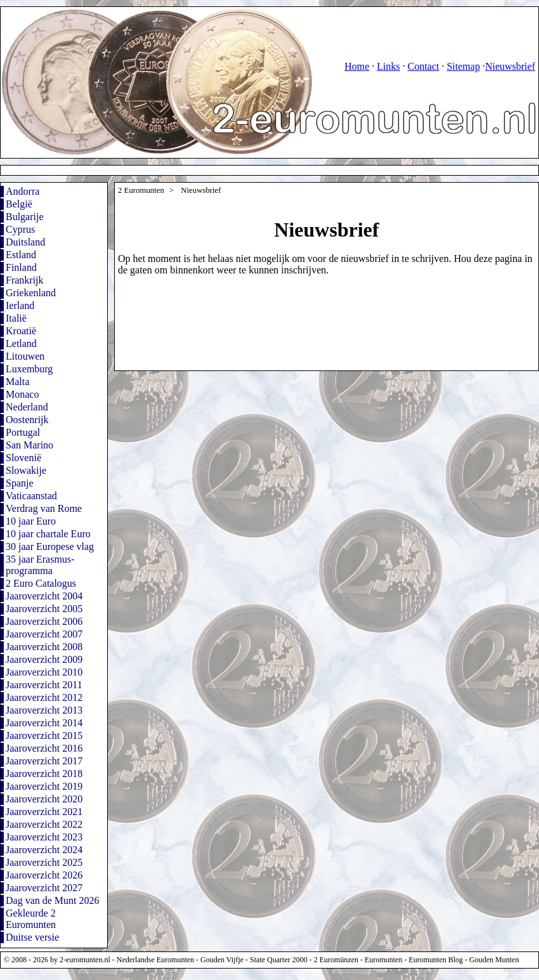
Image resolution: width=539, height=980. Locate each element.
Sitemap (463, 66)
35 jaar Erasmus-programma (40, 565)
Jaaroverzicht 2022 (44, 824)
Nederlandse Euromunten (155, 960)
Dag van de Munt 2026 (53, 900)
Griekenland (31, 293)
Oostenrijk (27, 420)
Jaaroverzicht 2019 (44, 786)
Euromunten (383, 960)
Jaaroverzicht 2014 (44, 723)
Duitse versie (32, 937)
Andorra (23, 191)
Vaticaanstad (31, 496)
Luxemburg (29, 369)
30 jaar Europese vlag (50, 546)
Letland (21, 343)
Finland (21, 267)
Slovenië (23, 458)
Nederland (27, 407)
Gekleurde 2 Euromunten (31, 919)
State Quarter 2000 (279, 960)
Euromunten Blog (436, 960)
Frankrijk (25, 280)
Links (388, 66)
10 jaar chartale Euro (48, 534)
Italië (16, 318)
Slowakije (26, 470)
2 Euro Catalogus (41, 583)
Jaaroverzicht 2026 (44, 875)
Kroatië (21, 331)
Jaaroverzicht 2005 (44, 609)
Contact (424, 66)
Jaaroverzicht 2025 (44, 862)
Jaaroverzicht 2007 (44, 634)
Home (357, 66)
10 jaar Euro (31, 521)
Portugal (23, 432)
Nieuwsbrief (510, 66)
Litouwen (25, 356)
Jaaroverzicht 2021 (44, 812)
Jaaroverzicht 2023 (44, 837)
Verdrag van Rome (44, 508)
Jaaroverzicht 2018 (44, 774)
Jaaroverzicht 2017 (44, 761)
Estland (21, 255)
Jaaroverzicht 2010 (44, 672)
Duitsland (25, 242)
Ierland (20, 305)
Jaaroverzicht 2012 (44, 697)
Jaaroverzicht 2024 (44, 850)
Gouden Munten (494, 960)
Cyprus (20, 229)
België (19, 204)
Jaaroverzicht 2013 (44, 710)
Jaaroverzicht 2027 (44, 888)
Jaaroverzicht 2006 (44, 621)
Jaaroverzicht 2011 (44, 685)
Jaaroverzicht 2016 (44, 748)
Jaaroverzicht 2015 (44, 735)
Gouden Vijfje (222, 960)
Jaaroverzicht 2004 (44, 596)
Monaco (22, 394)
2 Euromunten (141, 190)
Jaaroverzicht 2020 (44, 799)
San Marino (29, 445)
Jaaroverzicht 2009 (44, 659)
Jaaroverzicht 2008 (44, 647)
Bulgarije (25, 217)
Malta (17, 382)
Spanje (20, 483)
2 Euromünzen (336, 960)
